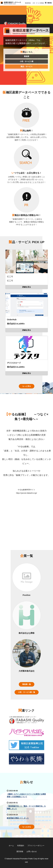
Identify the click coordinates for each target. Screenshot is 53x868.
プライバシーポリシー (36, 846)
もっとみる (27, 827)
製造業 (27, 56)
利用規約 (21, 846)
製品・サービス (27, 67)
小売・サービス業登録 (38, 3)
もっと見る (27, 386)
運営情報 (20, 852)
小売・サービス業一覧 (27, 692)
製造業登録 (28, 3)
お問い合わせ (32, 852)
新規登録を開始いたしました (18, 818)
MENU (50, 3)
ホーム (11, 846)
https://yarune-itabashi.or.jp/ (26, 493)
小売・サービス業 (27, 61)
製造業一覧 (27, 684)
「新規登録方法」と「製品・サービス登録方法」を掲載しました (26, 807)
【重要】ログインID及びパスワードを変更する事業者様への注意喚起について (26, 795)
